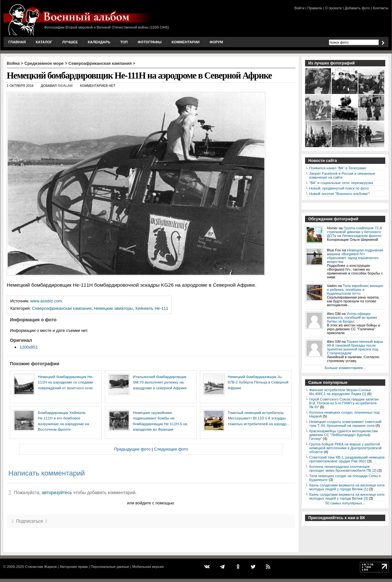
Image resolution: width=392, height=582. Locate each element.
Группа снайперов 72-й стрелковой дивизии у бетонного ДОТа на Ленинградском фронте (354, 232)
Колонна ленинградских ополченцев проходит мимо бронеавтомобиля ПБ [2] (343, 468)
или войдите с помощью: (151, 503)
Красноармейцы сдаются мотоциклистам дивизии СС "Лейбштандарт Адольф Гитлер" (343, 435)
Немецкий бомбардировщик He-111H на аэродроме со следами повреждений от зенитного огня (66, 382)
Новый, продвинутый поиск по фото (339, 188)
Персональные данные (110, 567)
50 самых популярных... (345, 503)
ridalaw (65, 86)
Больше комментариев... (345, 368)
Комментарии (186, 42)
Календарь (99, 42)
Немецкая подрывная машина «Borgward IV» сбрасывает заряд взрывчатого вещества (355, 256)
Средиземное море (44, 63)
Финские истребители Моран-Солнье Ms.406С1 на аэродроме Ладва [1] (340, 392)
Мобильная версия (148, 567)
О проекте (333, 8)
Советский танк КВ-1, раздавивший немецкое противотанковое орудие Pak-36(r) (347, 459)
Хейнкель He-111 (152, 308)
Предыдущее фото (132, 449)
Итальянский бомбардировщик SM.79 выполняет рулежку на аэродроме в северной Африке (160, 382)
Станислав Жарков (41, 567)
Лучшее (70, 42)
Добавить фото (358, 8)
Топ (124, 42)
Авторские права (74, 567)
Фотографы (150, 42)
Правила (315, 8)
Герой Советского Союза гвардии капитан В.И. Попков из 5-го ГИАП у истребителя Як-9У (344, 403)
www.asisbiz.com (46, 301)
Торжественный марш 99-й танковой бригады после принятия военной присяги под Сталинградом (355, 347)
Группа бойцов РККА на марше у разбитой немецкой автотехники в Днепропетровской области (345, 448)
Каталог (44, 42)
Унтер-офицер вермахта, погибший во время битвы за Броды (352, 317)
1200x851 (29, 347)
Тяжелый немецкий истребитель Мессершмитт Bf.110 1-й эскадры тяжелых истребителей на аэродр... (259, 418)
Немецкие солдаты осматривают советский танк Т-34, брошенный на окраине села (345, 424)
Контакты (381, 8)
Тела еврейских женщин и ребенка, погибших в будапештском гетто (355, 290)
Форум (216, 42)
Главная (17, 42)
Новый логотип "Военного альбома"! (340, 194)
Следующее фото (171, 449)
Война (13, 63)
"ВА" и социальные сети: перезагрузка (341, 183)
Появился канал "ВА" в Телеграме (338, 168)
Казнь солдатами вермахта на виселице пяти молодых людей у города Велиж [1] (347, 487)
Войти (299, 8)
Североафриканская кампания (100, 63)
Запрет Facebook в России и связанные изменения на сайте (342, 175)
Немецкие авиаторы (113, 308)
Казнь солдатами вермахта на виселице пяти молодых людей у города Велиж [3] (347, 496)
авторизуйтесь (57, 493)
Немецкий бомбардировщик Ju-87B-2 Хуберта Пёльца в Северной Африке (258, 382)
